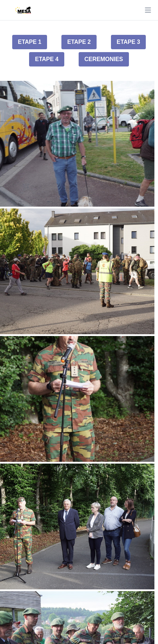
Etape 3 (129, 42)
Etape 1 (30, 42)
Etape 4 (47, 59)
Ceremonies (104, 59)
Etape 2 (79, 42)
